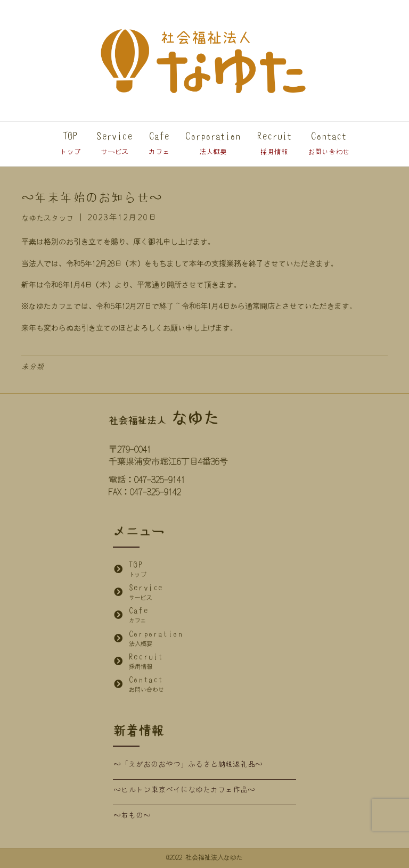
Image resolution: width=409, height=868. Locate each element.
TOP (70, 143)
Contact (329, 143)
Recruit (274, 143)
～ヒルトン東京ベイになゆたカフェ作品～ (184, 790)
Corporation (213, 143)
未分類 (32, 367)
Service (114, 143)
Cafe (159, 143)
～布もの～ (132, 815)
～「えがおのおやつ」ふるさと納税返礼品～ (188, 764)
